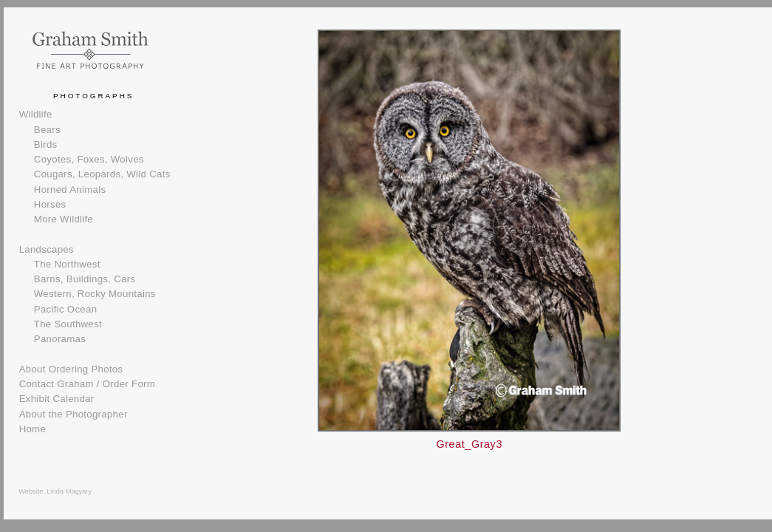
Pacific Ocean (65, 309)
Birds (46, 144)
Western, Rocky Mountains (95, 294)
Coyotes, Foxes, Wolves (89, 159)
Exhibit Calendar (57, 399)
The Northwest (67, 264)
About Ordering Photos (71, 369)
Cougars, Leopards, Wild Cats (102, 174)
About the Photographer (74, 414)
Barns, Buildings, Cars (85, 279)
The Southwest (68, 324)
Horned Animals (70, 190)
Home (33, 429)
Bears (47, 130)
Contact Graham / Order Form (87, 384)
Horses (50, 204)
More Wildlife (64, 219)
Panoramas (60, 339)
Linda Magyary (70, 491)
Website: (33, 491)
